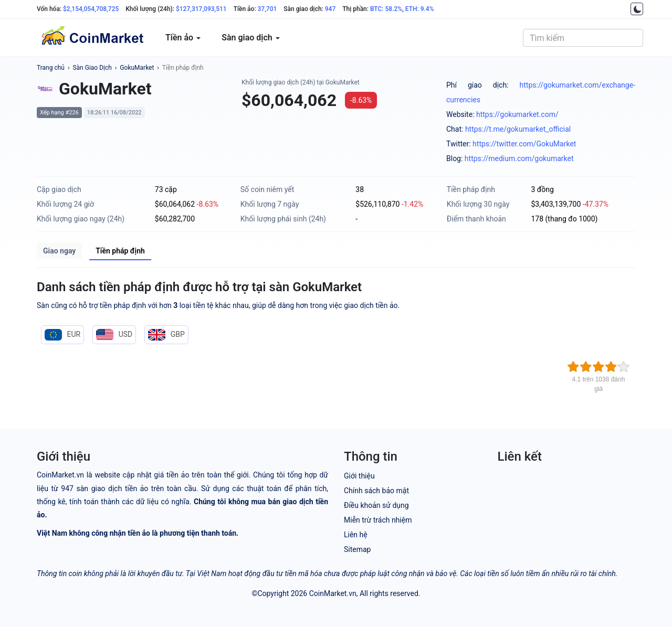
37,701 (267, 9)
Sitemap (357, 549)
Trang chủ (51, 68)
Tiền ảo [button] (183, 38)
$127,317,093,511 (201, 9)
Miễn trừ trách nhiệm (378, 520)
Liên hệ (356, 535)
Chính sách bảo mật (376, 491)
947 (330, 9)
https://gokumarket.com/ (517, 114)
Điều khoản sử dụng (376, 505)
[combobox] (583, 38)
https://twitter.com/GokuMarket (524, 144)
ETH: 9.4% (420, 9)
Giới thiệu (359, 476)
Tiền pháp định (183, 68)
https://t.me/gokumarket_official (518, 129)
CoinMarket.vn (333, 593)
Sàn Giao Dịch (92, 68)
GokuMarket (137, 68)
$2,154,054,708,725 (91, 9)
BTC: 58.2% (386, 9)
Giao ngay (59, 251)
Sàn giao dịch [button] (251, 38)
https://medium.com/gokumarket (519, 158)
